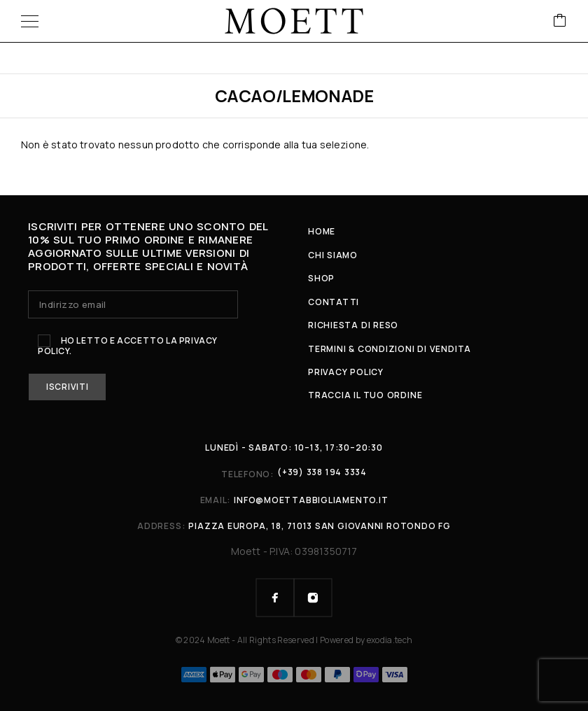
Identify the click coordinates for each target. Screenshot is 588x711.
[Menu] (30, 21)
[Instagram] (313, 598)
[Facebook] (275, 598)
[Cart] (560, 21)
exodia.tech (390, 640)
